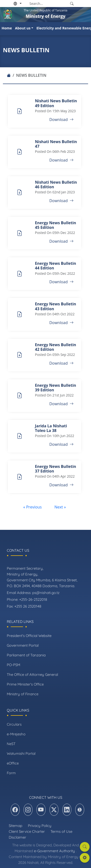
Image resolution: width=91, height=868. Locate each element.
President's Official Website (29, 636)
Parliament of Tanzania (26, 655)
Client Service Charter (27, 831)
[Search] (48, 4)
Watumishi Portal (21, 753)
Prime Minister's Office (25, 684)
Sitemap (16, 826)
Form (11, 773)
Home (7, 28)
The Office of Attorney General (32, 675)
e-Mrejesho (16, 734)
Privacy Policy (40, 826)
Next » (60, 507)
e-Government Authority (54, 851)
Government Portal (23, 645)
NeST (11, 744)
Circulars (14, 724)
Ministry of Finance (23, 694)
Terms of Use (61, 831)
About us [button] (23, 28)
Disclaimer (17, 837)
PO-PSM (13, 665)
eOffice (13, 763)
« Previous (33, 507)
